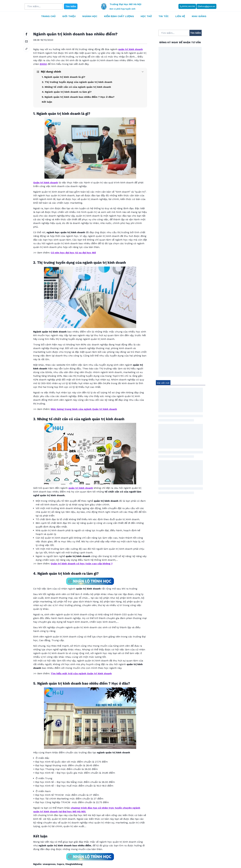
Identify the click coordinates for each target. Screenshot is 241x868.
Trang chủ (48, 16)
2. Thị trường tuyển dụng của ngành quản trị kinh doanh (77, 82)
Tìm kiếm (71, 6)
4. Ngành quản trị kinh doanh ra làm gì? (67, 92)
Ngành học (90, 16)
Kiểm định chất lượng (119, 16)
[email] (26, 42)
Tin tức (164, 16)
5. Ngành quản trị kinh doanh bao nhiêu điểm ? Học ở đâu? (78, 97)
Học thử (146, 16)
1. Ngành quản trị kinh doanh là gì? (63, 77)
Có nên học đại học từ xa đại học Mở (73, 253)
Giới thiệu (69, 16)
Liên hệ (180, 16)
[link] (26, 49)
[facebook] (26, 34)
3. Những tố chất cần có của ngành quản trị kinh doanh (76, 87)
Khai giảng (199, 16)
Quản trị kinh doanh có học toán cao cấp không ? (82, 564)
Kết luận (47, 102)
